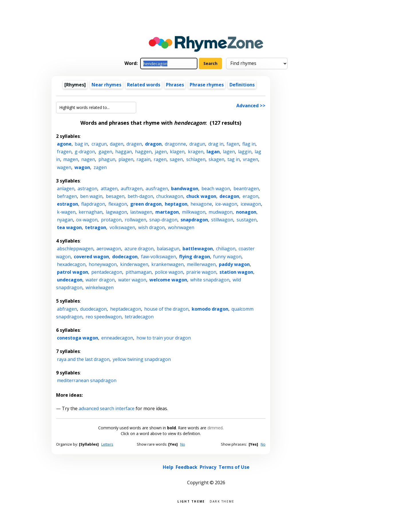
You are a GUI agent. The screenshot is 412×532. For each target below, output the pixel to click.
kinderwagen (134, 264)
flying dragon (195, 257)
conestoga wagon (78, 338)
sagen (176, 159)
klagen (177, 152)
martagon (167, 212)
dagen (117, 144)
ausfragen (157, 188)
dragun (197, 144)
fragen (64, 152)
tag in (234, 159)
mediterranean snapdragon (87, 380)
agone (64, 144)
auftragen (132, 188)
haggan (124, 152)
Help (168, 467)
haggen (143, 152)
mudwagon (221, 212)
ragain (143, 159)
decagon (229, 196)
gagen (105, 152)
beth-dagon (140, 196)
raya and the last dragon (83, 359)
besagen (115, 196)
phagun (107, 159)
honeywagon (103, 264)
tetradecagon (139, 317)
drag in (216, 144)
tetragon (96, 227)
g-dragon (85, 152)
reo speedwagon (104, 317)
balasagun (168, 249)
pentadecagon (107, 272)
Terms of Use (234, 467)
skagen (216, 159)
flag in (249, 144)
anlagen (66, 188)
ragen (160, 159)
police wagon (169, 272)
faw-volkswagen (159, 257)
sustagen (247, 220)
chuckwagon (170, 196)
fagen (233, 144)
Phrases (175, 85)
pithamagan (139, 272)
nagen (88, 159)
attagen (109, 188)
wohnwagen (181, 227)
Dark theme (222, 501)
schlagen (196, 159)
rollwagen (135, 220)
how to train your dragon (164, 338)
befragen (67, 196)
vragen (250, 159)
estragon (68, 204)
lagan (213, 152)
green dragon (146, 204)
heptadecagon (126, 309)
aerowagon (109, 249)
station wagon (236, 272)
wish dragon (151, 227)
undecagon (70, 280)
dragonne (175, 144)
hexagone (201, 204)
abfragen (67, 309)
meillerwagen (201, 264)
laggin (245, 152)
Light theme (191, 501)
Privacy (208, 467)
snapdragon (194, 220)
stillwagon (222, 220)
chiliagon (226, 249)
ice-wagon (226, 204)
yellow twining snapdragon (142, 359)
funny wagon (227, 257)
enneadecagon (117, 338)
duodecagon (93, 309)
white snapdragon (210, 280)
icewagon (251, 204)
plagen (126, 159)
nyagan (65, 220)
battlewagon (198, 249)
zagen (100, 167)
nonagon (246, 212)
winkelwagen (100, 287)
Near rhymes (106, 85)
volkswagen (122, 227)
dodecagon (125, 257)
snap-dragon (163, 220)
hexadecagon (71, 264)
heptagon (176, 204)
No (183, 444)
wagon (82, 167)
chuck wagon (201, 196)
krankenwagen (168, 264)
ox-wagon (87, 220)
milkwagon (194, 212)
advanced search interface (107, 408)
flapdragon (93, 204)
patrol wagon (73, 272)
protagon (111, 220)
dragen (134, 144)
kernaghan (91, 212)
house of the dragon (166, 309)
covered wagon (91, 257)
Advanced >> (251, 106)
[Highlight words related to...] (96, 108)
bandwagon (185, 188)
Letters (107, 444)
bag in (81, 144)
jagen (161, 152)
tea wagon (69, 227)
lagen (229, 152)
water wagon (132, 280)
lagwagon (116, 212)
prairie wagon (201, 272)
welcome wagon (168, 280)
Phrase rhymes (207, 85)
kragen (196, 152)
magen (71, 159)
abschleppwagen (75, 249)
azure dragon (139, 249)
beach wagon (216, 188)
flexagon (118, 204)
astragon (87, 188)
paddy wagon (234, 264)
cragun (99, 144)
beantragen (246, 188)
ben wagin (91, 196)
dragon (153, 144)
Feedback (187, 467)
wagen (64, 167)
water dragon (100, 280)
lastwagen (141, 212)
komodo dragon (210, 309)
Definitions (242, 85)
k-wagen (66, 212)
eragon (250, 196)
